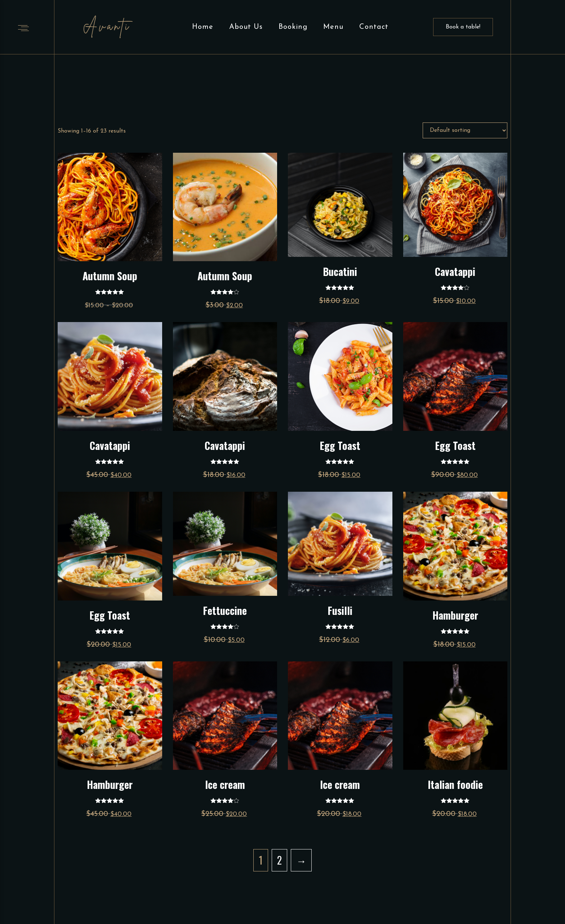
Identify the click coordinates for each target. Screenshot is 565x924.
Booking (293, 27)
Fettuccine (225, 610)
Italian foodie (455, 784)
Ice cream (225, 784)
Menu (333, 27)
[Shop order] (465, 130)
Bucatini (340, 271)
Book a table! (463, 27)
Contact (374, 27)
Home (203, 27)
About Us (246, 27)
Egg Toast (340, 445)
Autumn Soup (110, 276)
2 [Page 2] (279, 860)
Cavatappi (455, 271)
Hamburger (455, 615)
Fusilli (340, 610)
